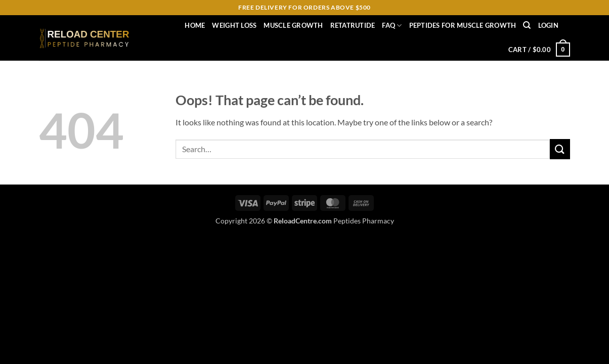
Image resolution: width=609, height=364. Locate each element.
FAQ (392, 26)
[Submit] (560, 149)
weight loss (234, 25)
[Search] (527, 25)
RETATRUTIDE (353, 25)
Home (195, 25)
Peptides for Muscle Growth (463, 25)
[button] (548, 25)
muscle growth (293, 25)
